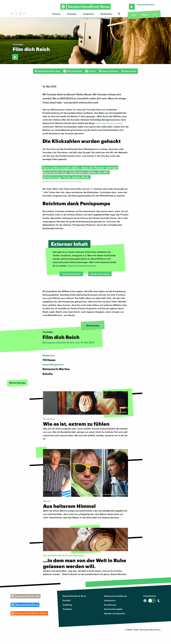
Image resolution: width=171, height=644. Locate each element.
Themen (56, 14)
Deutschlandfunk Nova (74, 596)
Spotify (91, 71)
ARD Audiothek (73, 71)
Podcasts (72, 14)
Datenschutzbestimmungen (82, 266)
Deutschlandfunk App (47, 71)
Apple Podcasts (108, 71)
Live (134, 15)
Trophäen (67, 609)
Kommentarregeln (113, 609)
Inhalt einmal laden (71, 274)
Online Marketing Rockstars (109, 123)
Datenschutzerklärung (115, 596)
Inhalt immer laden (100, 274)
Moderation (106, 14)
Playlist (145, 15)
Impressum (110, 600)
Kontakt (67, 600)
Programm (89, 14)
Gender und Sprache (115, 613)
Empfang (67, 605)
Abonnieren (129, 71)
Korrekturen (110, 605)
